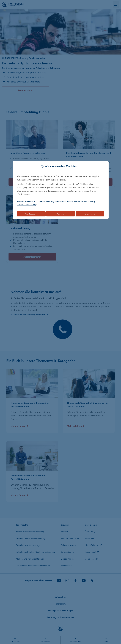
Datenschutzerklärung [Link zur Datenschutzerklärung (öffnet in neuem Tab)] (26, 204)
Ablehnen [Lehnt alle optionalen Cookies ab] (60, 214)
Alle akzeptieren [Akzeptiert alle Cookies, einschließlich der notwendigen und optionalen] (31, 214)
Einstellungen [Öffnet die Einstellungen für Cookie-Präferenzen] (90, 214)
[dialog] (61, 190)
